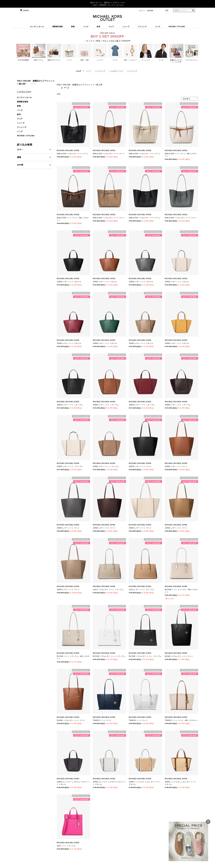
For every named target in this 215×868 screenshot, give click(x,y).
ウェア (111, 27)
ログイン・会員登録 (146, 11)
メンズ (158, 27)
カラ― (20, 149)
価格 (19, 157)
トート (89, 71)
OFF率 (20, 165)
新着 (73, 27)
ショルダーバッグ (116, 71)
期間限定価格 (58, 27)
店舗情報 (24, 10)
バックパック (132, 71)
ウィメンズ (142, 27)
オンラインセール (37, 27)
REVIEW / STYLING (177, 27)
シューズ (126, 27)
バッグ (86, 27)
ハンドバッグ (100, 71)
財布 (99, 27)
